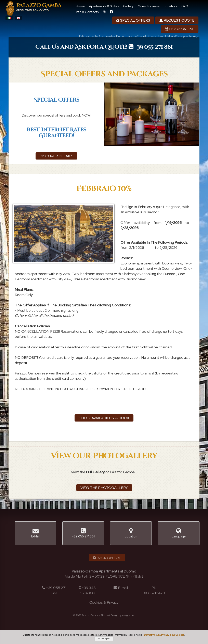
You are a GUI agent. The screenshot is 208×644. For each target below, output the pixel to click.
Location (170, 6)
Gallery (128, 6)
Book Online (180, 29)
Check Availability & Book (104, 418)
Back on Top (107, 558)
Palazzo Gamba (39, 7)
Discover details (56, 156)
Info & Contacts (87, 12)
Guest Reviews (149, 6)
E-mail (123, 588)
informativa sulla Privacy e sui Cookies (164, 635)
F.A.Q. (185, 6)
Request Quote (177, 20)
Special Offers (133, 20)
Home (80, 6)
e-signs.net (128, 615)
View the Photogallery (104, 488)
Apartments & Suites (104, 6)
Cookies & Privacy (104, 602)
